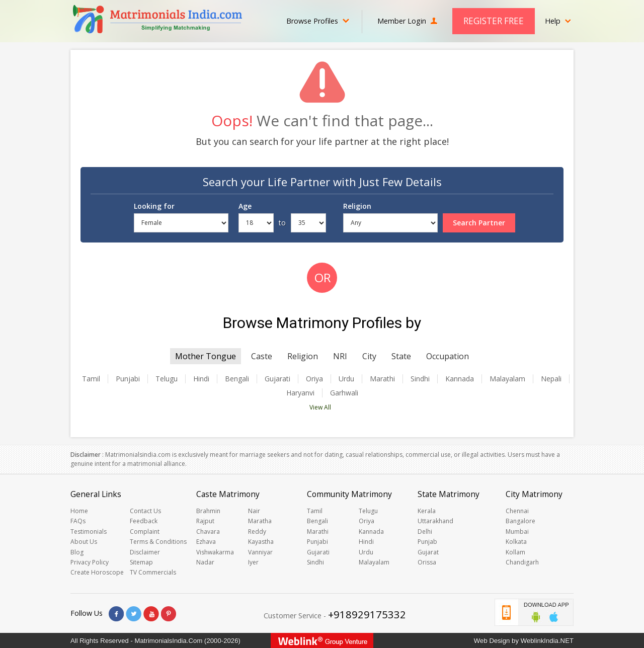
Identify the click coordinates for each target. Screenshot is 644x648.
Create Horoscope (97, 572)
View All (320, 407)
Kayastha (261, 542)
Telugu (167, 379)
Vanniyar (260, 552)
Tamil (91, 379)
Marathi (382, 379)
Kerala (427, 511)
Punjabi (128, 379)
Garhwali (344, 393)
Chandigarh (522, 562)
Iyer (253, 562)
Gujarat (428, 552)
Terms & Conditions (158, 542)
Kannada (460, 379)
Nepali (551, 379)
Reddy (257, 532)
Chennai (517, 511)
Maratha (260, 521)
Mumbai (517, 532)
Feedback (144, 521)
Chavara (208, 532)
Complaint (145, 532)
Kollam (515, 552)
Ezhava (206, 542)
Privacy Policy (90, 562)
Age (245, 206)
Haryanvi (300, 393)
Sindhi (420, 379)
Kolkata (516, 542)
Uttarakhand (435, 521)
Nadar (205, 562)
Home (79, 511)
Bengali (237, 379)
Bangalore (520, 521)
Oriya (314, 379)
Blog (77, 552)
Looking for (154, 206)
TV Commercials (153, 572)
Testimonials (89, 532)
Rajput (205, 521)
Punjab (427, 542)
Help (558, 21)
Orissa (427, 562)
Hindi (201, 379)
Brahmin (208, 511)
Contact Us (145, 511)
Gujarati (277, 379)
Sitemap (141, 562)
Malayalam (507, 379)
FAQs (78, 521)
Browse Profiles (318, 21)
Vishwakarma (215, 552)
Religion (357, 206)
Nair (254, 511)
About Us (84, 542)
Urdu (346, 379)
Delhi (425, 532)
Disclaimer (145, 552)
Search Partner (479, 223)
